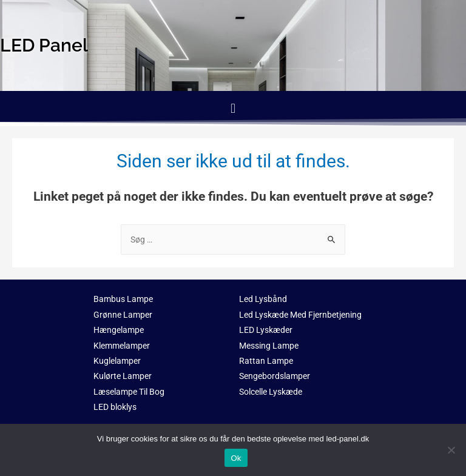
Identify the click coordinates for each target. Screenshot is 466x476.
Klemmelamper (122, 346)
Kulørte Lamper (123, 376)
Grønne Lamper (123, 315)
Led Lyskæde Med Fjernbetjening (300, 315)
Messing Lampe (269, 346)
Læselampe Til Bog (129, 392)
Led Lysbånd (263, 299)
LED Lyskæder (266, 330)
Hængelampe (119, 330)
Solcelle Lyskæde (271, 392)
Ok (236, 458)
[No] (451, 450)
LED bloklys (115, 407)
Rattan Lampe (266, 361)
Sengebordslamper (275, 376)
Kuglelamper (117, 361)
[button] (233, 108)
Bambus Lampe (123, 299)
